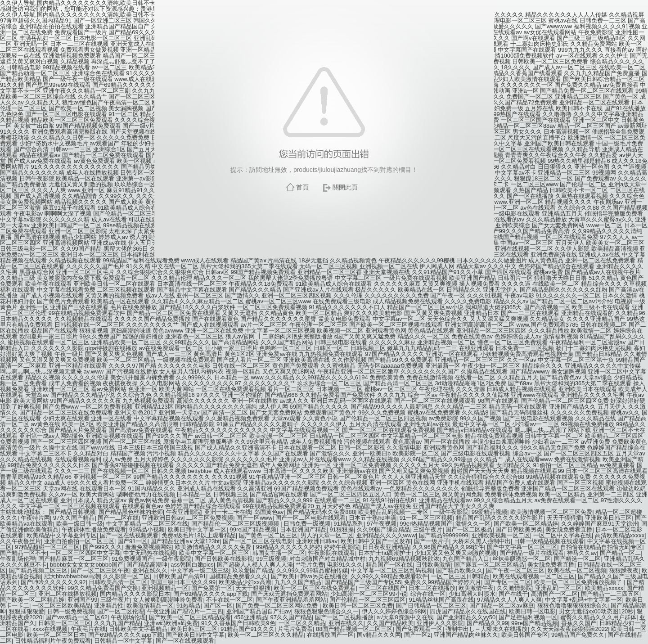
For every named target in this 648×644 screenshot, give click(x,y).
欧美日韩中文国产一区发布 (376, 541)
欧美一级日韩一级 (80, 524)
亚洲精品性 (109, 606)
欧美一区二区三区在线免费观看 (315, 588)
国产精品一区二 (620, 553)
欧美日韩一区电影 (532, 611)
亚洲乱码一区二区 (558, 588)
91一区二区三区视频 (426, 518)
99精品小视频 (147, 529)
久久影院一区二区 (126, 576)
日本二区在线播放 (432, 588)
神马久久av (582, 553)
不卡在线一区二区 (229, 600)
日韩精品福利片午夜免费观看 (53, 641)
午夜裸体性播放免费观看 (94, 529)
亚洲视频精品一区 (165, 588)
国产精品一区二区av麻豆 (502, 606)
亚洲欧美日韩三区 (608, 518)
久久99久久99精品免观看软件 (389, 576)
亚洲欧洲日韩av (162, 518)
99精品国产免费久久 (578, 635)
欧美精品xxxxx (604, 588)
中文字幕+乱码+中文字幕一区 (583, 600)
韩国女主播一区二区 (279, 553)
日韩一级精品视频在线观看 (549, 541)
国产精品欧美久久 (459, 570)
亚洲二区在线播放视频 (67, 594)
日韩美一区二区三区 (65, 623)
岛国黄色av (269, 512)
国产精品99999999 (444, 535)
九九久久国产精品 (298, 582)
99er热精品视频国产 (426, 524)
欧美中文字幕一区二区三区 (214, 553)
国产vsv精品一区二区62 (76, 617)
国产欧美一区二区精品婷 (526, 524)
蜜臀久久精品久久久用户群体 (598, 617)
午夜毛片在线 (88, 629)
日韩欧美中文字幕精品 (138, 629)
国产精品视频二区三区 (38, 570)
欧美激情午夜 (476, 588)
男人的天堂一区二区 (327, 535)
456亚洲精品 (251, 617)
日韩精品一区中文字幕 (123, 641)
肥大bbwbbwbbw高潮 (72, 576)
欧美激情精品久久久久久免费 (214, 547)
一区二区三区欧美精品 (62, 606)
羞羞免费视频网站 (148, 547)
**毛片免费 (310, 565)
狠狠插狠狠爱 (27, 611)
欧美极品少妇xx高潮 (245, 582)
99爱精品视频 (489, 512)
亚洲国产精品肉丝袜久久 (466, 635)
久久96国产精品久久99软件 (448, 547)
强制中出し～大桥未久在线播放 (486, 629)
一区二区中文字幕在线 (562, 535)
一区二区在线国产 (382, 588)
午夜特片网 (35, 518)
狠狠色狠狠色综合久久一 (326, 611)
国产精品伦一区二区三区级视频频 (236, 524)
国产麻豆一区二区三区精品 (489, 565)
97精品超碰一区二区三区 (47, 547)
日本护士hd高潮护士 (385, 553)
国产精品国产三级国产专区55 (363, 582)
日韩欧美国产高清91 (180, 576)
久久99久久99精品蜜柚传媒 (312, 570)
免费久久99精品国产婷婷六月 (442, 582)
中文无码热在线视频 (150, 553)
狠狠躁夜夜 (624, 570)
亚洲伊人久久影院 (440, 623)
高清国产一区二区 (554, 594)
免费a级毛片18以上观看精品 (199, 535)
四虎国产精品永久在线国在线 (468, 611)
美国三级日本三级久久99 (183, 582)
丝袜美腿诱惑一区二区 (522, 559)
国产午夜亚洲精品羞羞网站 (291, 600)
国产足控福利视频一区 (528, 617)
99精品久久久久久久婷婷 (288, 547)
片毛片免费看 (295, 629)
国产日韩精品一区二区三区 (431, 606)
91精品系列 (348, 524)
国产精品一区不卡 (23, 553)
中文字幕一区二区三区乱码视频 (392, 570)
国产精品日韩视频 (72, 512)
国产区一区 (218, 606)
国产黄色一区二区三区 (268, 535)
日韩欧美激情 (433, 565)
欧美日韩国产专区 (525, 635)
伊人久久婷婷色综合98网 (394, 611)
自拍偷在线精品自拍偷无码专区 (601, 547)
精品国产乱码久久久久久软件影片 (500, 518)
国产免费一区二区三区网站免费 (278, 606)
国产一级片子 (432, 541)
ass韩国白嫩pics (192, 565)
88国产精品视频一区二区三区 (354, 629)
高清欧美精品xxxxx (620, 535)
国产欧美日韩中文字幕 (195, 635)
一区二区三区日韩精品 (460, 576)
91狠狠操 (342, 529)
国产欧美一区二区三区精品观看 (190, 617)
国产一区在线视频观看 (129, 535)
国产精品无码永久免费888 (321, 512)
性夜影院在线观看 (332, 553)
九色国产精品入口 (466, 559)
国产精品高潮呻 (147, 565)
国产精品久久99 (487, 623)
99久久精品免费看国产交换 (103, 588)
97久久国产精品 (74, 518)
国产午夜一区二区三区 (515, 570)
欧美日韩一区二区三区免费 (358, 606)
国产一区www (254, 518)
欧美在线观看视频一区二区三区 (534, 576)
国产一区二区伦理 (121, 611)
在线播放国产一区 (330, 635)
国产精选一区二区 (577, 559)
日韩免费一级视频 (307, 524)
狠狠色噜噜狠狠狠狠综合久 (572, 606)
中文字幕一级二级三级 (200, 570)
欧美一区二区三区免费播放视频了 (579, 582)
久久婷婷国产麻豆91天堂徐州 (599, 524)
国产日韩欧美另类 (519, 529)
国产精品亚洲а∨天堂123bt (185, 541)
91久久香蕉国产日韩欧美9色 (238, 623)
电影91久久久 (345, 565)
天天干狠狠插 (564, 518)
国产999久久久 (102, 547)
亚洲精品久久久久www (386, 535)
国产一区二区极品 (469, 529)
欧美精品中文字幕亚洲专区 (62, 535)
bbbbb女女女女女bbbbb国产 (87, 565)
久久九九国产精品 (117, 623)
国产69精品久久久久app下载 (211, 594)
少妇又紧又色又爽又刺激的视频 (455, 553)
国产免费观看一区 (419, 629)
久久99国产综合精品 (383, 529)
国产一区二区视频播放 (344, 617)
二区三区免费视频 (210, 518)
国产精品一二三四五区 (610, 594)
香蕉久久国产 (579, 623)
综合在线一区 (428, 594)
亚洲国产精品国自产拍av (259, 611)
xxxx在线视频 (50, 629)
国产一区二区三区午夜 (100, 570)
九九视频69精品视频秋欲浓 (404, 559)
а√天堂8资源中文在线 (405, 617)
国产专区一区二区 (508, 582)
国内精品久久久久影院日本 (135, 594)
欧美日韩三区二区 (194, 629)
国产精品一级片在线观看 (532, 553)
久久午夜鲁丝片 (20, 541)
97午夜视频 (382, 524)
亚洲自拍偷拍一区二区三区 (79, 541)
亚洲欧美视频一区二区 (501, 535)
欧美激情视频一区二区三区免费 (551, 512)
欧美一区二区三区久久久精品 (266, 635)
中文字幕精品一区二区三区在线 (147, 524)
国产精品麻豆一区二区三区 (73, 559)
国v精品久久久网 (379, 635)
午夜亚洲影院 (184, 512)
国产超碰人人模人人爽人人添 (255, 565)
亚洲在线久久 (150, 570)
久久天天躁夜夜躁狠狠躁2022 (569, 629)
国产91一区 (132, 541)
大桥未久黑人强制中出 (481, 541)
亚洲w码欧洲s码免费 (171, 623)
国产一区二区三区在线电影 (258, 541)
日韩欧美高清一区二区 (118, 582)
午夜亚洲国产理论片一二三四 (185, 611)
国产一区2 (417, 635)
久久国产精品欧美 (390, 623)
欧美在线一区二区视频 (577, 570)
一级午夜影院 (451, 512)
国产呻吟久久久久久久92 (53, 582)
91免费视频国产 (132, 559)
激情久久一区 (473, 524)
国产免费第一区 (212, 588)
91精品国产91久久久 (247, 629)
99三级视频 (271, 559)
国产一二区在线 (118, 518)
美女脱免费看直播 (569, 529)
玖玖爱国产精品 (253, 570)
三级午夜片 (428, 529)
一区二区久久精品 (302, 623)
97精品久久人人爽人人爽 (509, 600)
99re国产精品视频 (253, 529)
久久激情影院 (514, 588)
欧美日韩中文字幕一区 (197, 529)
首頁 (302, 187)
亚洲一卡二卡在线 (228, 512)
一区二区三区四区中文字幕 (85, 553)
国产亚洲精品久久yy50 (466, 617)
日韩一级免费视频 (71, 611)
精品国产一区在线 (389, 565)
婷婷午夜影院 (342, 547)
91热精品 (188, 606)
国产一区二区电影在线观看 (310, 518)
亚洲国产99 (82, 600)
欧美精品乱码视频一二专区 (394, 512)
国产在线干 (513, 594)
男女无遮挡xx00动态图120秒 (596, 611)
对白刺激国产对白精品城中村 (327, 559)
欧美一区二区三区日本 (56, 635)
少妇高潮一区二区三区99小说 (369, 594)
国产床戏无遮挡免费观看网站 (289, 594)
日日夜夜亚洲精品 (386, 547)
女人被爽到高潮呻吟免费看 (168, 600)
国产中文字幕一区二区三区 (522, 547)
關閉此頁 (345, 187)
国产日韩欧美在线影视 (224, 559)
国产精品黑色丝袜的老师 (131, 512)
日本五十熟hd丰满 (372, 518)
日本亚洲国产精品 (303, 529)
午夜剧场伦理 (18, 559)
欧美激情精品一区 (150, 606)
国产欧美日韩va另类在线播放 (309, 576)
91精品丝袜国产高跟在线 (441, 600)
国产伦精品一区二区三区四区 (367, 600)
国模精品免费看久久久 (238, 576)
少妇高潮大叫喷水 (472, 594)
